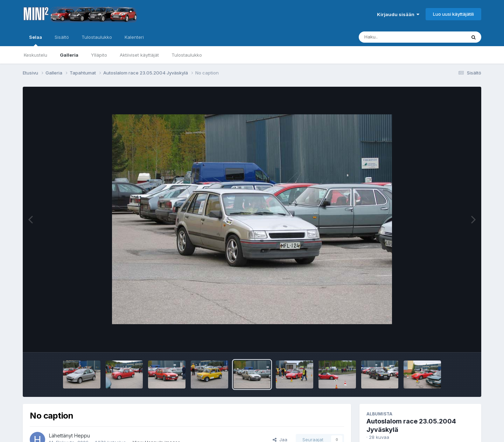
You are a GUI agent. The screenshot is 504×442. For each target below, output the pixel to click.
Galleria (69, 55)
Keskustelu (36, 55)
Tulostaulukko (187, 55)
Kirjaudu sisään (398, 14)
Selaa (36, 40)
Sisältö (62, 37)
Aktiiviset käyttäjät (139, 55)
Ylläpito (99, 55)
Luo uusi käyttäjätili (453, 14)
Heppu (82, 436)
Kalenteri (134, 37)
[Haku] (399, 37)
